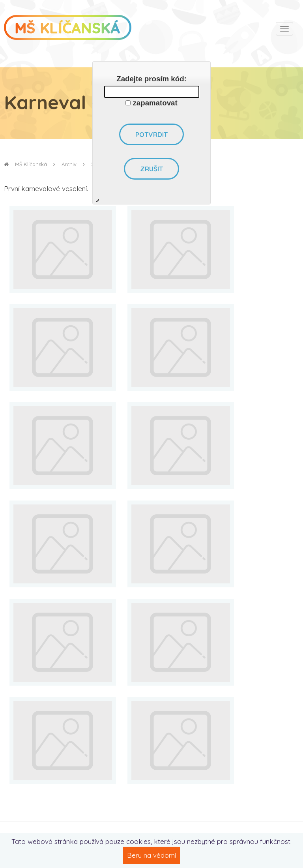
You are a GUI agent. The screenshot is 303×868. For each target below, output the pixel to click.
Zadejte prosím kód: (151, 79)
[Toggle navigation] (284, 29)
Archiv (69, 164)
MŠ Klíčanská (25, 164)
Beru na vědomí (151, 855)
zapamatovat (155, 103)
